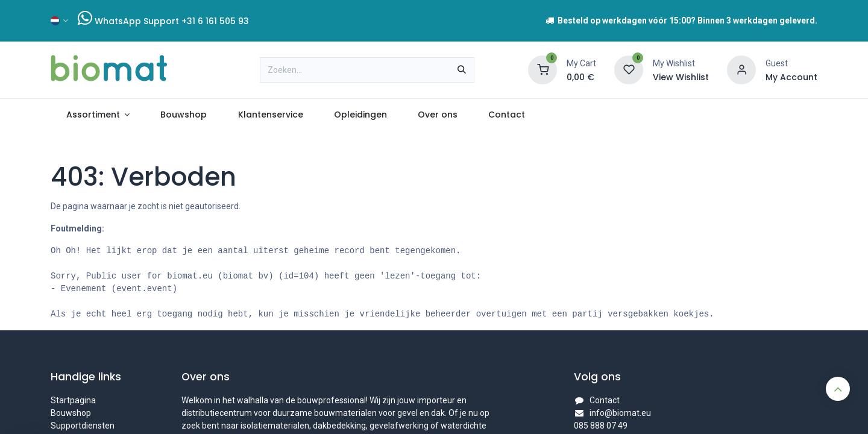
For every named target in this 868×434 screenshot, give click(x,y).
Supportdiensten (83, 426)
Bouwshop (71, 413)
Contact (605, 400)
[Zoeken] (462, 70)
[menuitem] (98, 115)
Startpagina (73, 400)
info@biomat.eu (620, 413)
